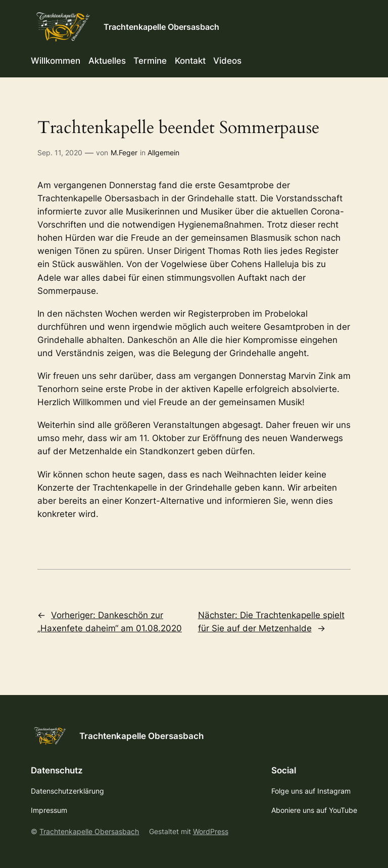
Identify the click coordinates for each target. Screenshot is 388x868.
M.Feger (124, 153)
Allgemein (163, 153)
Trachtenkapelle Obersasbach (161, 27)
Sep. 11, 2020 (60, 153)
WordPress (211, 831)
